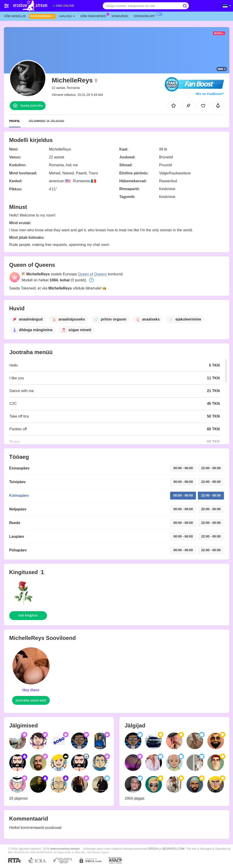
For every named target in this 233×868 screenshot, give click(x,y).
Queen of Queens (92, 274)
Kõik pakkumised (94, 16)
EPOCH (153, 849)
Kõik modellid (15, 16)
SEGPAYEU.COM (173, 849)
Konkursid (120, 16)
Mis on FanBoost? (210, 94)
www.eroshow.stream (65, 849)
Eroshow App (146, 16)
